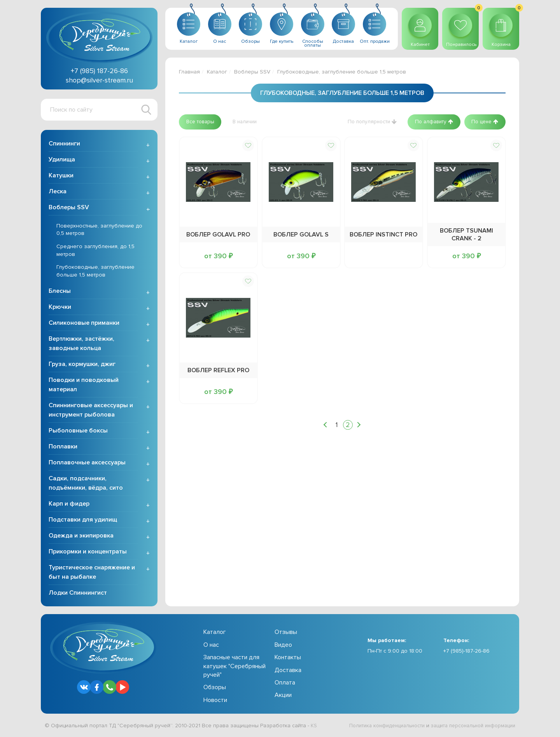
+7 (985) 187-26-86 (99, 71)
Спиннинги (64, 144)
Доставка (288, 671)
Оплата (285, 683)
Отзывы (286, 633)
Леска (58, 192)
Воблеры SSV (69, 208)
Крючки (60, 308)
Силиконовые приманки (84, 324)
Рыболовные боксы (78, 432)
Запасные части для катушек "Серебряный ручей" (234, 667)
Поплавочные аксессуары (87, 464)
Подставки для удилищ (83, 521)
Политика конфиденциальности (375, 726)
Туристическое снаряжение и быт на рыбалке (92, 573)
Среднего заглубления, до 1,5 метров (95, 251)
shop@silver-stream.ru (99, 80)
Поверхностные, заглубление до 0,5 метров (99, 230)
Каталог (217, 72)
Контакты (288, 658)
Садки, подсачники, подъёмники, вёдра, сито (86, 484)
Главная (189, 72)
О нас (211, 646)
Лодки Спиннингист (78, 594)
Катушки (61, 176)
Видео (283, 646)
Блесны (60, 292)
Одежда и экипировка (81, 537)
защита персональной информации (469, 726)
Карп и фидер (69, 505)
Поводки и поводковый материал (84, 386)
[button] (202, 122)
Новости (215, 701)
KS (314, 726)
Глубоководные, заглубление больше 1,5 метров (95, 272)
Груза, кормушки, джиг (82, 365)
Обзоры (215, 688)
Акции (283, 696)
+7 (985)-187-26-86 (466, 652)
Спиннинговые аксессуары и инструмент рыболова (91, 411)
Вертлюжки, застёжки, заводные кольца (81, 345)
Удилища (62, 160)
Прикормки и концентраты (88, 553)
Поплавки (63, 448)
